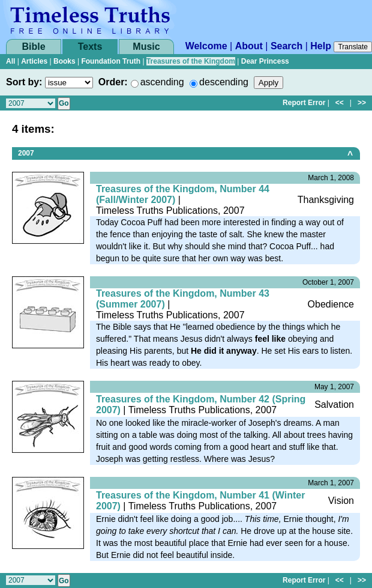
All (10, 61)
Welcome (206, 46)
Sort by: (24, 82)
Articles (34, 61)
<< (340, 103)
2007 (26, 153)
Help (321, 46)
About (249, 46)
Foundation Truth (111, 61)
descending (224, 82)
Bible (33, 47)
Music (146, 47)
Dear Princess (265, 61)
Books (64, 61)
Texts (90, 47)
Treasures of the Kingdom (191, 61)
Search (286, 46)
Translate (353, 47)
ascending (162, 82)
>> (362, 103)
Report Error (304, 103)
